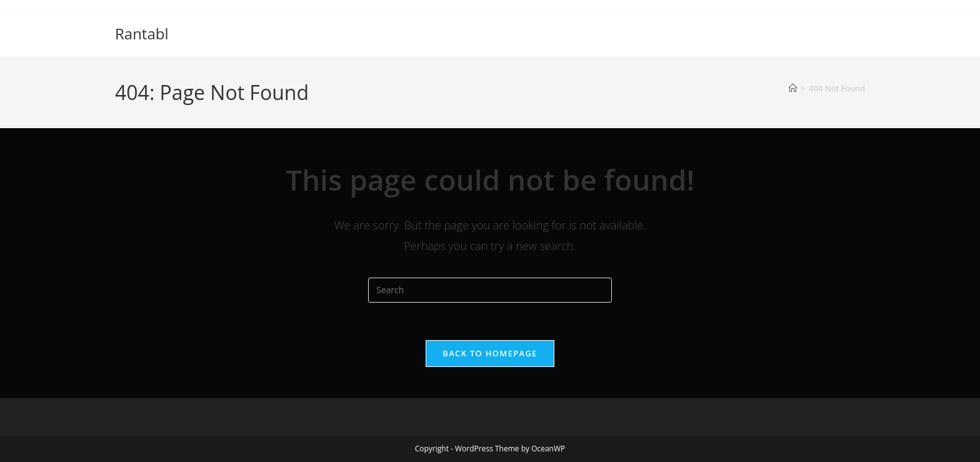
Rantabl (142, 33)
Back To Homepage (490, 353)
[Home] (793, 88)
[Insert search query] (490, 290)
